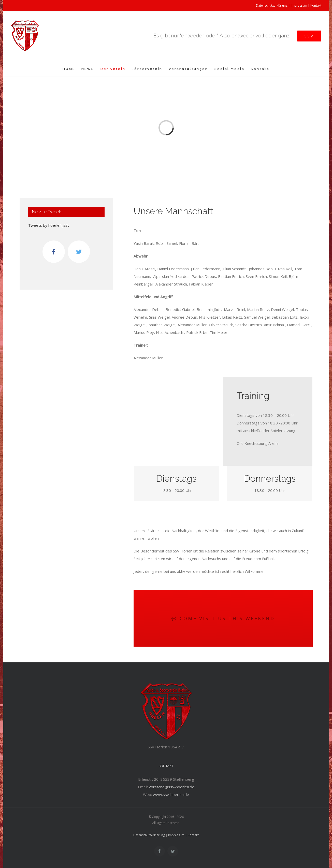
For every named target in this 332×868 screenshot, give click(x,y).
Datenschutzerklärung (272, 5)
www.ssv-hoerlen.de (171, 794)
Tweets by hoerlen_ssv (49, 225)
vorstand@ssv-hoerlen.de (172, 787)
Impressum (299, 5)
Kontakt (316, 5)
